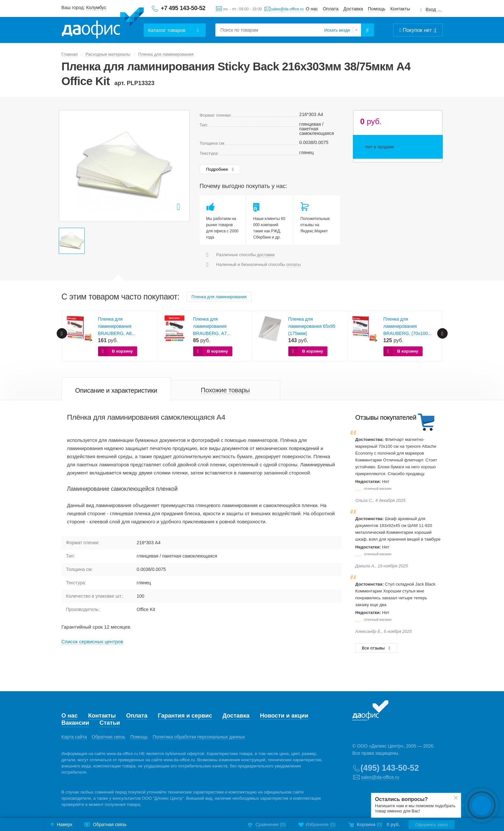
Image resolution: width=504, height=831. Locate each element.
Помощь (377, 9)
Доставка (353, 9)
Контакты (400, 9)
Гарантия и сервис (185, 716)
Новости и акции (284, 716)
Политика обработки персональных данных (199, 737)
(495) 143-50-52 (390, 768)
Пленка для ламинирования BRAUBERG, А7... (212, 326)
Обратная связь (109, 737)
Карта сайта (74, 737)
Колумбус (96, 7)
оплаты (294, 264)
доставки (266, 255)
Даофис (103, 23)
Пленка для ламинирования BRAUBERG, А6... (117, 326)
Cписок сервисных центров (92, 641)
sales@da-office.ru (287, 9)
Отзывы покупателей (386, 417)
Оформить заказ (431, 825)
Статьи (110, 723)
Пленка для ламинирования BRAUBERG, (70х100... (408, 326)
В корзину (122, 351)
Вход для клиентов (434, 10)
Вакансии (75, 723)
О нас (312, 9)
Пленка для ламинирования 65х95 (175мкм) (312, 326)
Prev (62, 333)
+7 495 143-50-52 (183, 8)
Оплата (331, 9)
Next (442, 333)
